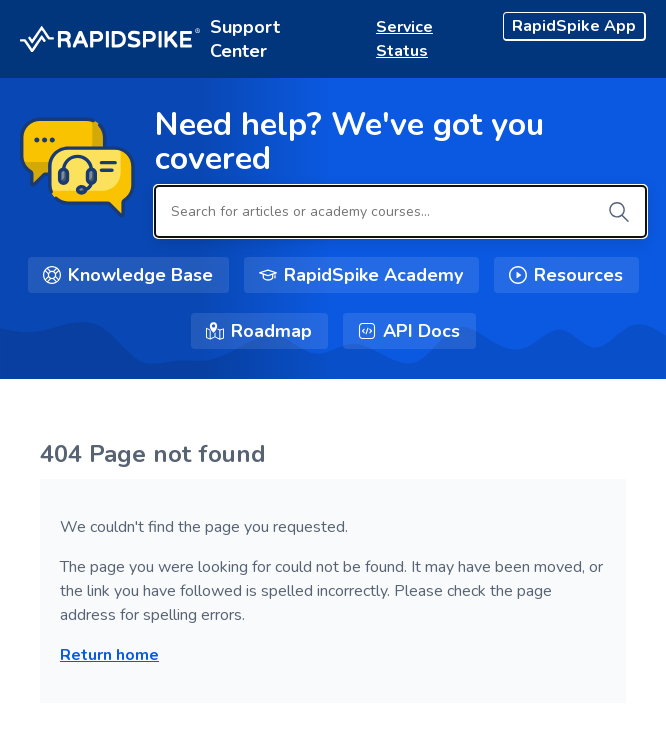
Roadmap (271, 331)
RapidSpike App (574, 26)
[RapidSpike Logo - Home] (110, 39)
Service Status (404, 39)
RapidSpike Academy (373, 275)
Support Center (245, 39)
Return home (109, 655)
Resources (578, 275)
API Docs (421, 331)
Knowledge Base (140, 275)
